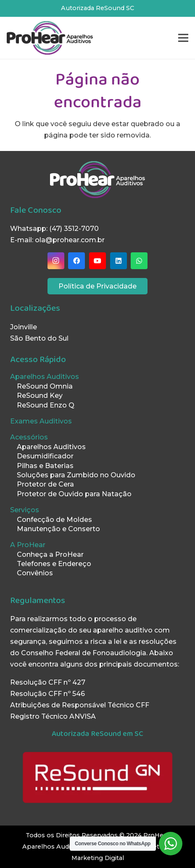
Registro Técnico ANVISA (53, 716)
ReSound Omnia (45, 386)
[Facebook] (76, 261)
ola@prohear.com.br (70, 240)
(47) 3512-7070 (74, 229)
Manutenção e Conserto (58, 529)
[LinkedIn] (119, 261)
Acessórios (29, 437)
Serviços (25, 510)
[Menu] (183, 38)
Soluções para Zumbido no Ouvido (76, 475)
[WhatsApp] (139, 261)
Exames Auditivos (41, 421)
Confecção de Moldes (54, 520)
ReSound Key (40, 396)
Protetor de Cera (45, 484)
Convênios (35, 573)
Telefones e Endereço (54, 564)
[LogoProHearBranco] (97, 180)
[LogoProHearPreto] (50, 38)
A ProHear (28, 545)
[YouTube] (97, 261)
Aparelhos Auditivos (45, 377)
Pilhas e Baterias (45, 466)
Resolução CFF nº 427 (48, 682)
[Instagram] (56, 261)
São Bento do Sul (39, 338)
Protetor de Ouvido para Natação (74, 494)
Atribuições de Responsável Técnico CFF (80, 705)
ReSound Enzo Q (46, 405)
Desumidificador (45, 456)
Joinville (24, 327)
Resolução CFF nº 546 (47, 694)
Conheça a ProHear (50, 554)
